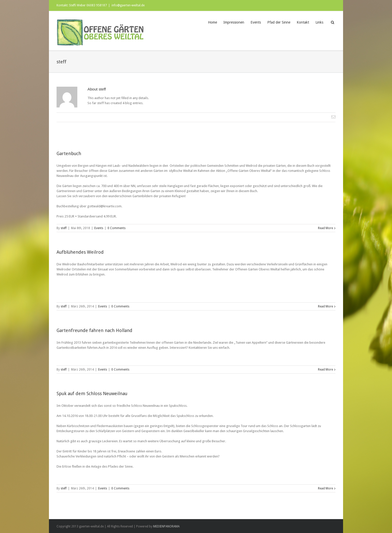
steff (64, 228)
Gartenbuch (69, 153)
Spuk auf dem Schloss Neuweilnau (92, 393)
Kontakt (303, 22)
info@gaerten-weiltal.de (128, 5)
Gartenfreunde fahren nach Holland (94, 330)
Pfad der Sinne (279, 22)
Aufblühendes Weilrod (80, 252)
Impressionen (234, 22)
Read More (325, 228)
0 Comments (117, 228)
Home (212, 22)
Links (319, 22)
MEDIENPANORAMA (166, 526)
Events (256, 22)
